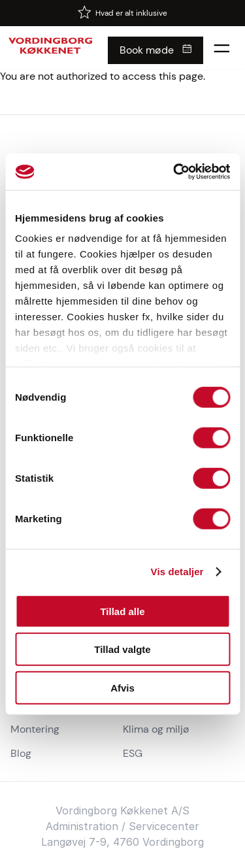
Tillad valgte (122, 649)
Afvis (122, 687)
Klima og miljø (156, 729)
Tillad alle (122, 611)
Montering (35, 729)
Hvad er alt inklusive (131, 13)
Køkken (139, 810)
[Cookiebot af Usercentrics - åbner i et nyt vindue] (174, 172)
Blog (21, 753)
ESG (133, 753)
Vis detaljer (177, 572)
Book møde (147, 50)
